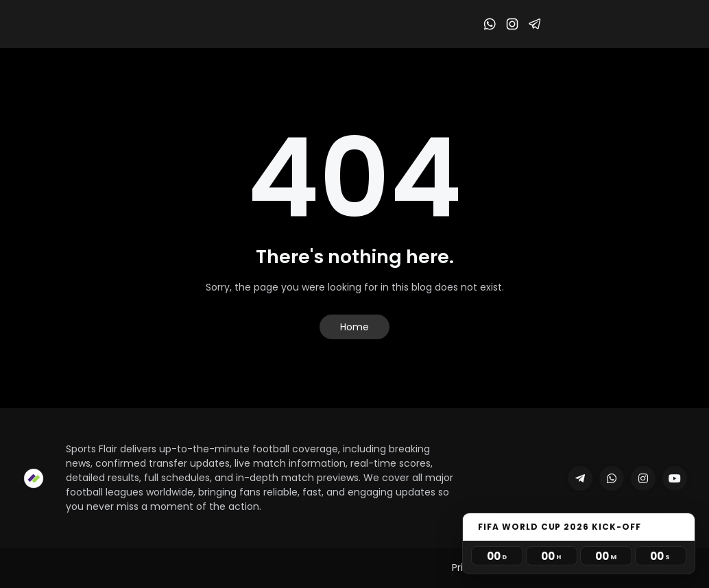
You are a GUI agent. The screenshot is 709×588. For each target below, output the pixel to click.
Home (354, 327)
